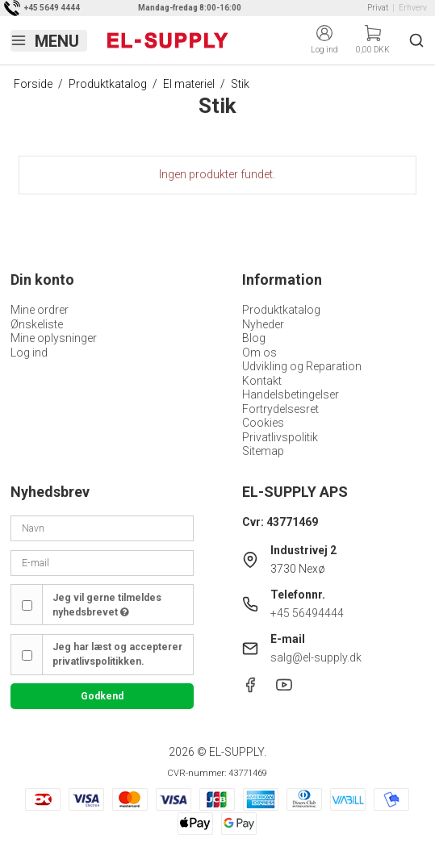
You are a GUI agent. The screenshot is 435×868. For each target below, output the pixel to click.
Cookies (263, 423)
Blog (254, 338)
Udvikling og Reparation (302, 366)
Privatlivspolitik (280, 437)
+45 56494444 (307, 613)
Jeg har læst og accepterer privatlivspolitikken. (117, 654)
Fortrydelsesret (280, 409)
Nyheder (263, 324)
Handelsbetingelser (291, 394)
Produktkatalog (281, 310)
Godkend (102, 696)
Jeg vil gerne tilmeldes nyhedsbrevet (107, 605)
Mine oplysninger (54, 338)
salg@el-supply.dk (316, 657)
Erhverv (413, 8)
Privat (378, 8)
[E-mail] (102, 562)
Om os (259, 353)
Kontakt (262, 381)
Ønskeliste (37, 324)
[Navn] (102, 528)
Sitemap (263, 451)
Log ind (29, 353)
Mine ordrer (40, 310)
